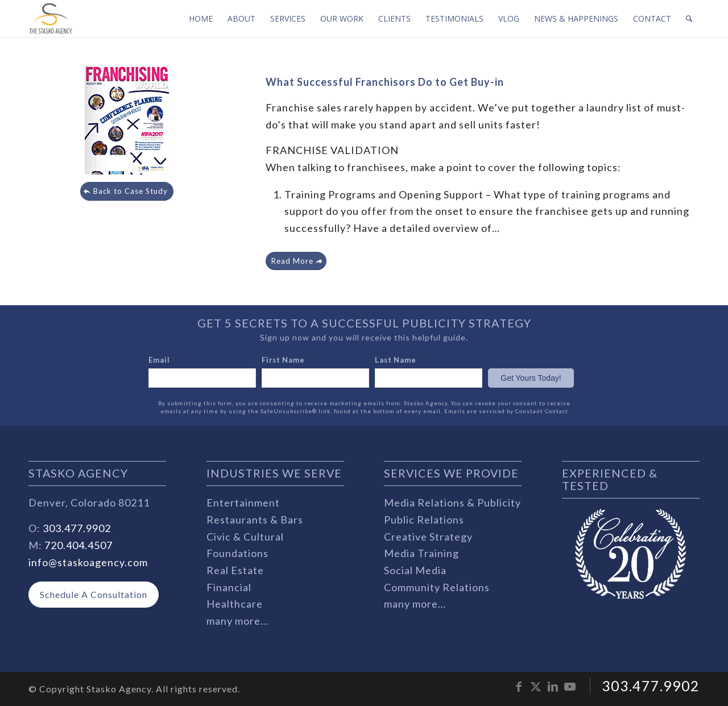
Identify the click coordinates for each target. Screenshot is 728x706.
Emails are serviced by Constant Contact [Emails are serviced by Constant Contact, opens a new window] (506, 411)
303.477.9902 (77, 528)
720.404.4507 (78, 545)
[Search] (689, 18)
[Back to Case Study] (127, 191)
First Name (286, 360)
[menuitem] (201, 18)
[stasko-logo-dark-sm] (51, 18)
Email (162, 360)
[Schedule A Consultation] (94, 595)
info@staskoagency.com (88, 562)
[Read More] (296, 261)
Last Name (398, 360)
